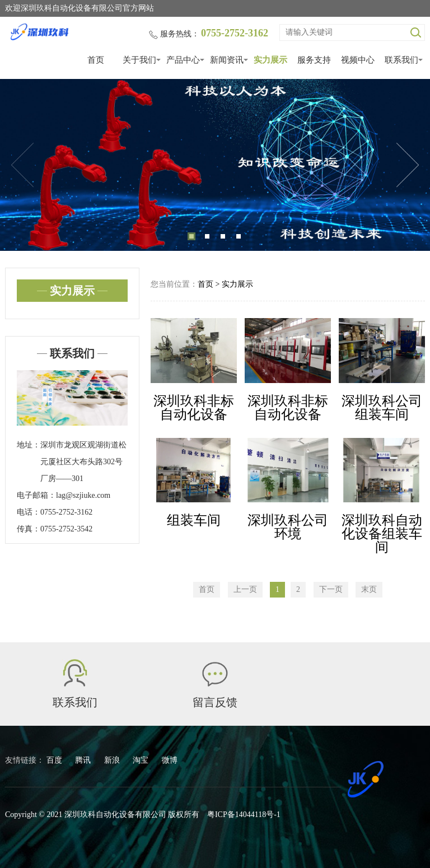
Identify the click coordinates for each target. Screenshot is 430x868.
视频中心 (358, 60)
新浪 (113, 760)
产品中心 (183, 60)
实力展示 (270, 60)
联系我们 (401, 60)
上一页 (245, 589)
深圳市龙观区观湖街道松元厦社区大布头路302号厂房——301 (83, 462)
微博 (170, 760)
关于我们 (139, 60)
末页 (369, 589)
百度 (55, 760)
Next (408, 165)
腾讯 (84, 760)
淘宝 (142, 760)
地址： (29, 445)
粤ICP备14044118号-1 (244, 815)
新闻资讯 (227, 60)
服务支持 (314, 60)
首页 (96, 60)
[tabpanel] (215, 165)
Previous (22, 165)
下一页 (331, 589)
